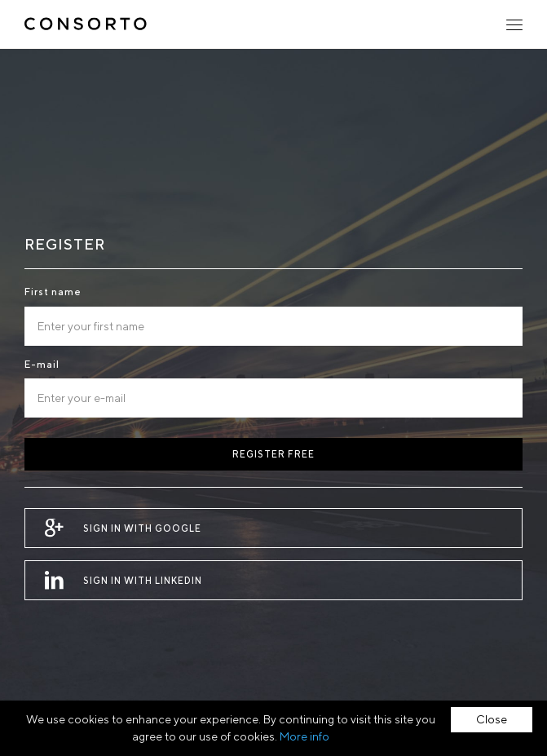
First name (53, 292)
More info (304, 736)
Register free (273, 454)
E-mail (42, 364)
